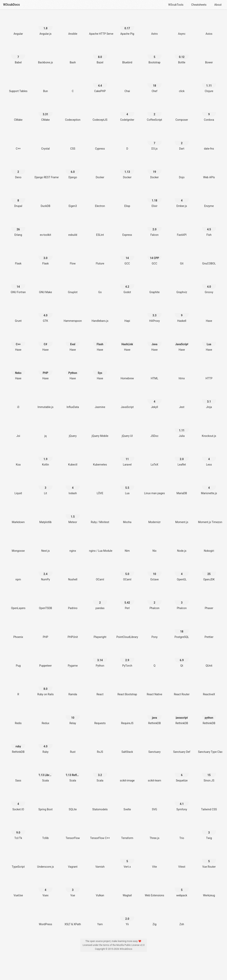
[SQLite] (73, 802)
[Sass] (18, 773)
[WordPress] (46, 917)
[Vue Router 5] (209, 859)
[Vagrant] (73, 859)
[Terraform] (127, 830)
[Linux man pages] (155, 486)
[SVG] (155, 802)
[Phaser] (209, 600)
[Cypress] (100, 141)
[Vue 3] (73, 888)
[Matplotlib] (46, 514)
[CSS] (73, 141)
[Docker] (100, 170)
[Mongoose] (18, 543)
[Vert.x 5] (127, 859)
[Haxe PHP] (46, 371)
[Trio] (182, 830)
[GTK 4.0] (46, 313)
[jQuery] (73, 428)
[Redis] (18, 715)
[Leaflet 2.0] (182, 457)
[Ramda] (73, 687)
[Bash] (73, 55)
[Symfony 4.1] (182, 802)
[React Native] (155, 687)
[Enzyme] (209, 198)
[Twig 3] (209, 830)
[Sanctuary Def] (182, 744)
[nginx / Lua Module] (100, 543)
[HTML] (155, 371)
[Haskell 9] (182, 313)
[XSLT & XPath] (73, 917)
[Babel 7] (18, 55)
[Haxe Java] (155, 342)
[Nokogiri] (209, 543)
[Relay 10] (73, 715)
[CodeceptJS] (100, 112)
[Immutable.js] (46, 399)
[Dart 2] (182, 141)
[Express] (127, 227)
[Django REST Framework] (46, 170)
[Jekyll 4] (155, 399)
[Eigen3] (73, 198)
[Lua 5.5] (127, 486)
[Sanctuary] (155, 744)
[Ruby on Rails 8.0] (46, 687)
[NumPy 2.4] (46, 572)
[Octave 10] (155, 572)
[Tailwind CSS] (209, 802)
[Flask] (18, 256)
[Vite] (155, 859)
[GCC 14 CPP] (155, 256)
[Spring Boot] (46, 802)
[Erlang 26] (18, 227)
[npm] (18, 572)
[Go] (100, 284)
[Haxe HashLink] (127, 342)
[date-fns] (209, 141)
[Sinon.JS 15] (209, 773)
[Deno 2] (18, 170)
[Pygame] (73, 658)
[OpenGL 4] (182, 572)
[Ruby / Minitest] (100, 514)
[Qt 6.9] (182, 658)
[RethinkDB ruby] (18, 744)
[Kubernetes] (100, 457)
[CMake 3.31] (46, 112)
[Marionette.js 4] (209, 486)
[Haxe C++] (18, 342)
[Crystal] (46, 141)
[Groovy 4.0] (209, 284)
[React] (100, 687)
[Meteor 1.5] (73, 514)
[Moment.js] (182, 514)
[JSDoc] (155, 428)
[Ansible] (73, 26)
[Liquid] (18, 486)
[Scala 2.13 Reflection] (73, 773)
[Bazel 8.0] (100, 55)
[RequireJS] (127, 715)
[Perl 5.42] (127, 600)
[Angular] (18, 26)
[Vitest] (182, 859)
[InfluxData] (73, 399)
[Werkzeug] (209, 888)
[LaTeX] (155, 457)
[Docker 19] (155, 170)
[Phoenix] (18, 629)
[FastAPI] (182, 227)
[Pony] (155, 629)
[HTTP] (209, 371)
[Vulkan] (100, 888)
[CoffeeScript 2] (155, 112)
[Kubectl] (73, 457)
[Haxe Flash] (100, 342)
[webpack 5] (182, 888)
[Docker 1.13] (127, 170)
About (218, 5)
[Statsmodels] (100, 802)
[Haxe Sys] (100, 371)
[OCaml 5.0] (127, 572)
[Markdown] (18, 514)
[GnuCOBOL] (209, 256)
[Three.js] (155, 830)
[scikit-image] (127, 773)
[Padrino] (73, 600)
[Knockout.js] (209, 428)
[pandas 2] (100, 600)
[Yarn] (100, 917)
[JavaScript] (127, 399)
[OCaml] (100, 572)
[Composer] (182, 112)
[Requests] (100, 715)
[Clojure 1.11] (209, 83)
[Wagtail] (127, 888)
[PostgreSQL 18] (182, 629)
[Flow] (73, 256)
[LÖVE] (100, 486)
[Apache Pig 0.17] (127, 26)
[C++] (18, 141)
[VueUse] (18, 888)
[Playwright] (100, 629)
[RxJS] (100, 744)
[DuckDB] (46, 198)
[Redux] (46, 715)
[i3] (18, 399)
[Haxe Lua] (209, 342)
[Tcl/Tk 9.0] (18, 830)
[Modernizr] (155, 514)
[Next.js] (46, 543)
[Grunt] (18, 313)
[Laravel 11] (127, 457)
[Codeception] (73, 112)
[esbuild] (73, 227)
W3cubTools (176, 5)
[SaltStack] (127, 744)
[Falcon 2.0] (155, 227)
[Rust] (73, 744)
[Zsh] (182, 917)
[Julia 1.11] (182, 428)
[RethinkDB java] (155, 715)
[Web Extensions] (155, 888)
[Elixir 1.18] (155, 198)
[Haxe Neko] (18, 371)
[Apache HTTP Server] (100, 26)
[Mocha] (127, 514)
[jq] (46, 428)
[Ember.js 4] (182, 198)
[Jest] (182, 399)
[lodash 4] (73, 486)
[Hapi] (127, 313)
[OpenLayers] (18, 600)
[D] (127, 141)
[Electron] (100, 198)
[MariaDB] (182, 486)
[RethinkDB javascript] (182, 715)
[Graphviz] (182, 284)
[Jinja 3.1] (209, 399)
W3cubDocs (12, 5)
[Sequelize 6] (182, 773)
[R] (18, 687)
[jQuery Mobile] (100, 428)
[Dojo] (182, 170)
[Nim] (127, 543)
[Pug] (18, 658)
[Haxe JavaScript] (182, 342)
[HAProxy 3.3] (155, 313)
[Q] (155, 658)
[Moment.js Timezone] (209, 514)
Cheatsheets (199, 5)
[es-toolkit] (46, 227)
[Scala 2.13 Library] (46, 773)
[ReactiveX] (209, 687)
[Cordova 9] (209, 112)
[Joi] (18, 428)
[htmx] (182, 371)
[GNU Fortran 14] (18, 284)
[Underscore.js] (46, 859)
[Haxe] (209, 313)
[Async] (182, 26)
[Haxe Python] (73, 371)
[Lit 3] (46, 486)
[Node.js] (182, 543)
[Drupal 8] (18, 198)
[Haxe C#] (46, 342)
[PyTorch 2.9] (127, 658)
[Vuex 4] (46, 888)
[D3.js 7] (155, 141)
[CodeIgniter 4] (127, 112)
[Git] (182, 256)
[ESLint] (100, 227)
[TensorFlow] (73, 830)
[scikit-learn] (155, 773)
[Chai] (127, 83)
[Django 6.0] (73, 170)
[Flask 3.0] (46, 256)
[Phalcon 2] (155, 600)
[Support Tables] (18, 83)
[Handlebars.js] (100, 313)
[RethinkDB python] (209, 715)
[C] (73, 83)
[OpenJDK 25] (209, 572)
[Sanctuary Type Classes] (209, 744)
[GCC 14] (127, 256)
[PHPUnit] (73, 629)
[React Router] (182, 687)
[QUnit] (209, 658)
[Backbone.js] (46, 55)
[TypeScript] (18, 859)
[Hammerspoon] (73, 313)
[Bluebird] (127, 55)
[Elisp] (127, 198)
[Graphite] (155, 284)
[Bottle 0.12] (182, 55)
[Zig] (155, 917)
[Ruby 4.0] (46, 744)
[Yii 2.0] (127, 917)
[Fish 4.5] (209, 227)
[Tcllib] (46, 830)
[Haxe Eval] (73, 342)
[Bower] (209, 55)
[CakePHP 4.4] (100, 83)
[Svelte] (127, 802)
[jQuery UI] (127, 428)
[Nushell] (73, 572)
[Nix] (155, 543)
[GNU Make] (46, 284)
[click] (182, 83)
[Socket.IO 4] (18, 802)
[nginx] (73, 543)
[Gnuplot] (73, 284)
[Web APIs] (209, 170)
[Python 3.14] (100, 658)
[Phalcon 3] (182, 600)
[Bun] (46, 83)
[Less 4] (209, 457)
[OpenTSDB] (46, 600)
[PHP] (46, 629)
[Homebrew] (127, 371)
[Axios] (209, 26)
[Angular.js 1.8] (46, 26)
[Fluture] (100, 256)
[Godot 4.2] (127, 284)
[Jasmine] (100, 399)
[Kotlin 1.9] (46, 457)
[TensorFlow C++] (100, 830)
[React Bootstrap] (127, 687)
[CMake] (18, 112)
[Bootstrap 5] (155, 55)
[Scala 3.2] (100, 773)
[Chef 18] (155, 83)
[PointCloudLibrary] (127, 629)
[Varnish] (100, 859)
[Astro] (155, 26)
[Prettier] (209, 629)
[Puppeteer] (46, 658)
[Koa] (18, 457)
